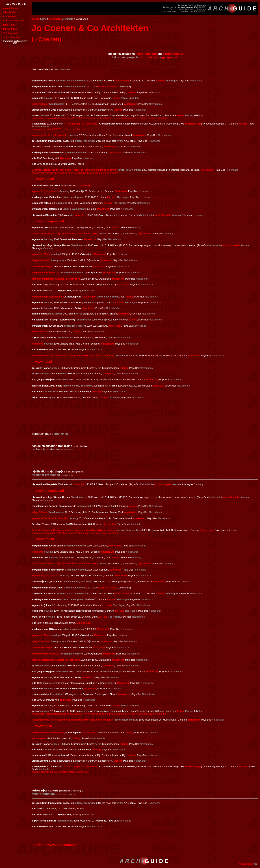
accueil (36, 19)
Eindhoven (115, 152)
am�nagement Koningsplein (48, 297)
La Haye (161, 81)
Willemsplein (89, 297)
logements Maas (41, 254)
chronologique (147, 54)
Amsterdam (131, 104)
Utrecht (132, 92)
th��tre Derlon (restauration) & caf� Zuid (56, 660)
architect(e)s (9, 16)
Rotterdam (194, 355)
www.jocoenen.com (62, 845)
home (43, 19)
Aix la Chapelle (163, 215)
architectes (55, 19)
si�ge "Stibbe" (40, 104)
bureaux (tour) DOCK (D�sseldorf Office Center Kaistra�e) (65, 234)
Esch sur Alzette (107, 87)
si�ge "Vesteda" (41, 260)
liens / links (9, 25)
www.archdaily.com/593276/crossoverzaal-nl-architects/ (60, 129)
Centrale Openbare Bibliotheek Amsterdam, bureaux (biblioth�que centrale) (74, 170)
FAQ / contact (10, 33)
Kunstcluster (39, 332)
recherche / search (13, 37)
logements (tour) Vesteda (46, 191)
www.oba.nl (45, 179)
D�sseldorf (144, 234)
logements (37, 344)
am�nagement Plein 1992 (46, 273)
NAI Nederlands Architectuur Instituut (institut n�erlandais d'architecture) (73, 355)
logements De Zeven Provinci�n (50, 135)
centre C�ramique (42, 648)
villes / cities (9, 12)
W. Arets (79, 215)
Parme (116, 98)
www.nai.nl (44, 362)
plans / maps (10, 29)
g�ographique (173, 54)
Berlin (115, 228)
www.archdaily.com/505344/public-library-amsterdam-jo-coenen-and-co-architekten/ (75, 173)
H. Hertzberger (72, 124)
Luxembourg (84, 185)
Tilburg (129, 297)
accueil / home (11, 8)
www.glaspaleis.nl (50, 221)
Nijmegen (65, 158)
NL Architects (122, 81)
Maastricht (103, 209)
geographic (170, 57)
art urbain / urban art (14, 21)
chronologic (149, 57)
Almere (133, 320)
